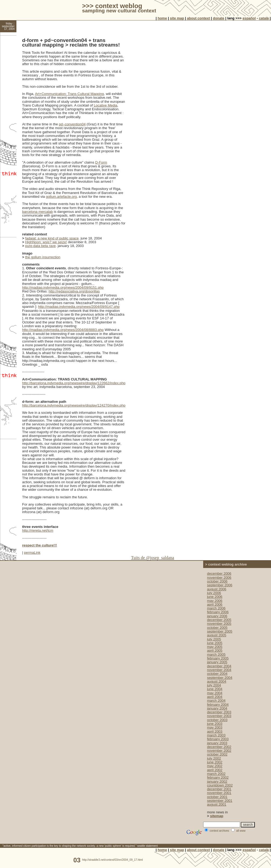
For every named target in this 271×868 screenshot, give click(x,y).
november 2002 (219, 751)
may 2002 (215, 766)
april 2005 (215, 650)
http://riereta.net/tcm (38, 530)
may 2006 (215, 601)
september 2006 (220, 585)
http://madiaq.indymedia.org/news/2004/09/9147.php (79, 307)
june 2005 (215, 643)
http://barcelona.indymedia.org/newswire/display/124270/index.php (74, 405)
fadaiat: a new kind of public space (52, 238)
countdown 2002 (220, 785)
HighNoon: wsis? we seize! (46, 242)
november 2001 (219, 793)
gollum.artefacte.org (61, 197)
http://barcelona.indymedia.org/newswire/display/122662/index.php (74, 383)
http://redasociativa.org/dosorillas (74, 291)
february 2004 (218, 705)
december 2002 (219, 747)
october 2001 (217, 797)
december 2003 (219, 712)
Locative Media (105, 105)
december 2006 (219, 574)
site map (177, 18)
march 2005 (216, 654)
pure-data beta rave (40, 246)
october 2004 (217, 674)
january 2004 (217, 708)
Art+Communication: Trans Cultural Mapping (69, 94)
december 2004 (219, 666)
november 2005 (219, 624)
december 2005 (219, 620)
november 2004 (219, 670)
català (264, 18)
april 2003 (215, 731)
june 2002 (215, 762)
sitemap (217, 816)
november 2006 (219, 578)
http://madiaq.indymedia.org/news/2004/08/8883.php (63, 330)
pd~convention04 (72, 124)
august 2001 (217, 804)
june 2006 (215, 597)
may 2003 (215, 727)
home (162, 18)
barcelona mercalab (37, 212)
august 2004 (217, 681)
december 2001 (219, 789)
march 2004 (216, 701)
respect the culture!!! (39, 545)
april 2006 (215, 604)
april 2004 (215, 697)
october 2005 (217, 628)
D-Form (101, 162)
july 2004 (214, 685)
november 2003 (219, 716)
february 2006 (218, 612)
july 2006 (214, 593)
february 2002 (218, 777)
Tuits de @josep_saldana (153, 558)
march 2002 (216, 774)
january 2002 (217, 781)
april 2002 (215, 770)
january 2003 (217, 743)
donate (219, 18)
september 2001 (220, 801)
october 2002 (217, 754)
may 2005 (215, 647)
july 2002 (214, 758)
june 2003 (215, 724)
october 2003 (217, 720)
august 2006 (217, 589)
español (249, 18)
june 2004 (215, 689)
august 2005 (217, 635)
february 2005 (218, 658)
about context (198, 18)
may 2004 (215, 693)
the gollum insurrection (43, 257)
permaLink (32, 553)
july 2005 (214, 639)
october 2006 (217, 581)
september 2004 (220, 678)
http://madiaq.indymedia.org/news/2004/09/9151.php (63, 287)
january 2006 (217, 616)
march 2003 (216, 735)
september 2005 (220, 631)
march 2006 (216, 608)
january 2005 (217, 662)
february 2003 (218, 739)
